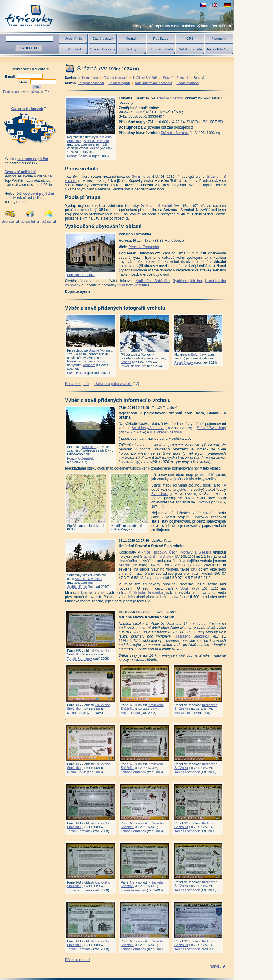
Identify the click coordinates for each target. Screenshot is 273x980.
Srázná (94, 148)
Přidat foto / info (190, 49)
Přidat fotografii (119, 83)
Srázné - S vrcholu (88, 579)
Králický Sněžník (145, 78)
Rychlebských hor (187, 281)
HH (48, 134)
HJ (44, 129)
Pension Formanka (81, 275)
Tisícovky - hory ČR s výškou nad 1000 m (117, 16)
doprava (8, 221)
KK (32, 118)
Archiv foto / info (219, 49)
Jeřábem (89, 365)
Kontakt (132, 39)
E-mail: (11, 76)
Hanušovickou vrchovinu (85, 361)
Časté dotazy (103, 39)
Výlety (131, 49)
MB (51, 130)
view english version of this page (215, 5)
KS (38, 126)
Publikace (161, 39)
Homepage (90, 78)
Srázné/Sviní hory (211, 428)
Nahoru (216, 966)
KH (10, 122)
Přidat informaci (188, 83)
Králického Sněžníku (152, 281)
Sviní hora (89, 447)
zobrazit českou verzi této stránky (203, 5)
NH (23, 139)
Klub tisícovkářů (161, 49)
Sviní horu (160, 494)
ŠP (20, 133)
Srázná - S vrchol (175, 78)
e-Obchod (73, 49)
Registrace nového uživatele (24, 92)
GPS (190, 39)
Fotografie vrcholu (91, 83)
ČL (11, 131)
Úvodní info (73, 39)
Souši (185, 588)
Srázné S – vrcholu (156, 557)
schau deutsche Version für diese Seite (227, 5)
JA (44, 138)
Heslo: (25, 82)
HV (35, 130)
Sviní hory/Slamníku (148, 428)
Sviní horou (141, 177)
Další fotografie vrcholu (113, 384)
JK (22, 121)
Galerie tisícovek (103, 49)
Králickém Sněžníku (166, 432)
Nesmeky (219, 39)
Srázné (94, 350)
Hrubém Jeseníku (135, 285)
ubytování (28, 221)
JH (25, 117)
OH (35, 122)
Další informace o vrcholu (153, 83)
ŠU (15, 137)
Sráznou (203, 502)
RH (42, 123)
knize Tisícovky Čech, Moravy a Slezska (176, 552)
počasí (46, 221)
